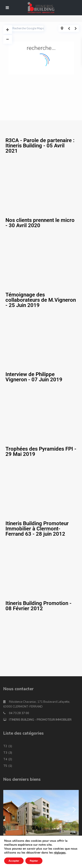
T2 (5, 746)
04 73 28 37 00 (19, 713)
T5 (5, 766)
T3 (5, 753)
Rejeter (34, 861)
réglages (60, 853)
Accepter (14, 861)
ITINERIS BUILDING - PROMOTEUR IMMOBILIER (40, 720)
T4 (5, 759)
